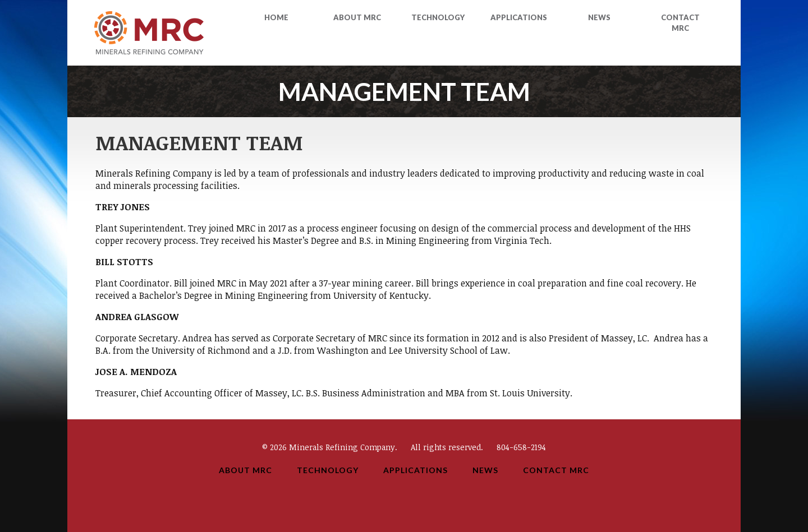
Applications (519, 17)
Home (276, 17)
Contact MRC (556, 470)
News (599, 17)
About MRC (357, 17)
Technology (438, 17)
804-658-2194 (521, 447)
